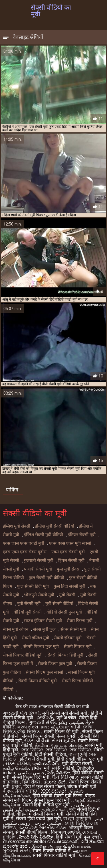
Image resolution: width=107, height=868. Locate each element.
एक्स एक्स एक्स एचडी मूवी (24, 543)
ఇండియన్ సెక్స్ (46, 764)
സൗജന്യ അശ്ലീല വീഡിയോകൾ (41, 841)
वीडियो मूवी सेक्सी (28, 612)
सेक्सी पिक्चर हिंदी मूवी (65, 655)
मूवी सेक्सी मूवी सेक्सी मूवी (65, 713)
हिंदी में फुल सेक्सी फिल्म (44, 786)
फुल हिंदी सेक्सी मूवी (69, 586)
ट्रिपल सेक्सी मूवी (71, 561)
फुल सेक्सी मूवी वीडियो (47, 578)
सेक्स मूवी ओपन (16, 629)
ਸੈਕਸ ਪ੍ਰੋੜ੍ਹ (27, 791)
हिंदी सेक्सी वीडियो (50, 754)
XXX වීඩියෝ (54, 791)
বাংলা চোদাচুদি (78, 819)
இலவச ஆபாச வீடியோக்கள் (61, 846)
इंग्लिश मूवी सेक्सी (17, 526)
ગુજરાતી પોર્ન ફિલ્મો (21, 713)
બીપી (76, 727)
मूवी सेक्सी (67, 595)
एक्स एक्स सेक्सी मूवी (68, 552)
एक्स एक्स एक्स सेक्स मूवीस (25, 552)
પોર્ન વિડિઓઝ (65, 777)
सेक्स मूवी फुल (44, 629)
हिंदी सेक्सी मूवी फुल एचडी (78, 837)
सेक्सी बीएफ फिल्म (32, 832)
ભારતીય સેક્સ (53, 828)
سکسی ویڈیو (71, 722)
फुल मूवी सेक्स (68, 569)
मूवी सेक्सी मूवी (29, 604)
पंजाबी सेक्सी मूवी (38, 569)
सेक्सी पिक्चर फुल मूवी (41, 646)
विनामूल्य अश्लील (65, 832)
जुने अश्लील (66, 718)
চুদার (16, 786)
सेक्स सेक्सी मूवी (73, 629)
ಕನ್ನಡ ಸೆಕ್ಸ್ (28, 828)
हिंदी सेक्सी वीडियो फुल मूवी (80, 759)
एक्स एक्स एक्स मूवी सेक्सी (70, 543)
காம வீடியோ (54, 727)
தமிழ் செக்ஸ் (16, 768)
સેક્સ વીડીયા (18, 764)
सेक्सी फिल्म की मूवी (62, 731)
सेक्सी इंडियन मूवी (68, 638)
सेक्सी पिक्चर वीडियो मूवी (23, 655)
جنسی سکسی (31, 773)
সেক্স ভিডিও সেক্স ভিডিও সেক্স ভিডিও (56, 750)
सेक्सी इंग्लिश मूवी (35, 638)
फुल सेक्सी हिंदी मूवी (33, 586)
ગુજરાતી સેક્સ (42, 722)
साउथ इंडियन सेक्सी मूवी (43, 621)
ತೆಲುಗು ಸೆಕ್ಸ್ (55, 782)
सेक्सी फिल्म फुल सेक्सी (44, 672)
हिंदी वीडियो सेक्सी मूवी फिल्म (57, 796)
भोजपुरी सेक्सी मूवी (39, 595)
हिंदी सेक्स (32, 782)
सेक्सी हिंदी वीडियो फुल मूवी (47, 805)
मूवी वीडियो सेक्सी (77, 764)
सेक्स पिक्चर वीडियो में (51, 851)
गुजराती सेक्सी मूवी (39, 561)
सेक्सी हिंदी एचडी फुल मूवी (38, 819)
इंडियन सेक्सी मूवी (82, 535)
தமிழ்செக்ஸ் (54, 809)
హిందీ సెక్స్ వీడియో (36, 837)
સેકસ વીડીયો (37, 741)
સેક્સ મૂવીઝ (63, 741)
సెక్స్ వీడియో (59, 773)
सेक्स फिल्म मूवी (80, 621)
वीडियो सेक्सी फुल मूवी (64, 612)
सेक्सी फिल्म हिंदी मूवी (31, 777)
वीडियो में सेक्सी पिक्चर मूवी (40, 814)
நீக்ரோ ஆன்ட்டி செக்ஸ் (58, 745)
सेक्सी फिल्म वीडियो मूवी (38, 681)
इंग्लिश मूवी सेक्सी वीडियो (55, 526)
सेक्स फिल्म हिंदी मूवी (52, 800)
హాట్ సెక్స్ (45, 718)
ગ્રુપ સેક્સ (28, 727)
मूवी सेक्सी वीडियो (59, 604)
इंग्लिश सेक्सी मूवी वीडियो (44, 535)
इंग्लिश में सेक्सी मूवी (37, 759)
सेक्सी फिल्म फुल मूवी (55, 664)
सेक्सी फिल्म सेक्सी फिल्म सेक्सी (50, 736)
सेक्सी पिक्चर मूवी (78, 646)
